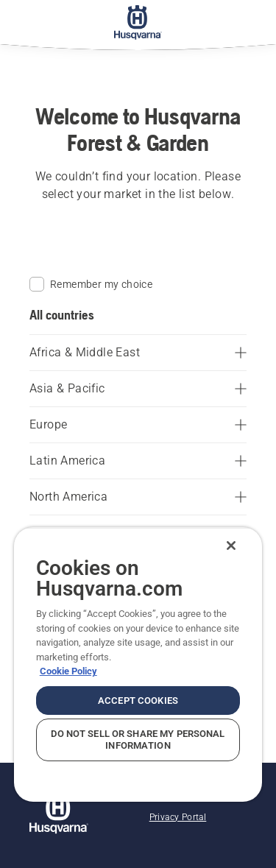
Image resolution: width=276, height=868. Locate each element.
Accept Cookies (138, 701)
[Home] (138, 22)
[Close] (231, 546)
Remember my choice (91, 284)
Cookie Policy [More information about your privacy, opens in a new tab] (68, 671)
